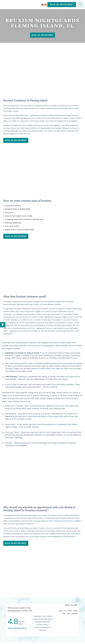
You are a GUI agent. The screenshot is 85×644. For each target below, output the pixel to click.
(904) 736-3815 (71, 607)
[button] (3, 325)
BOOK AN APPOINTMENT (62, 5)
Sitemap (42, 632)
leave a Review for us (17, 630)
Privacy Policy (42, 626)
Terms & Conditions (42, 629)
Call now (75, 535)
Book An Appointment (42, 35)
